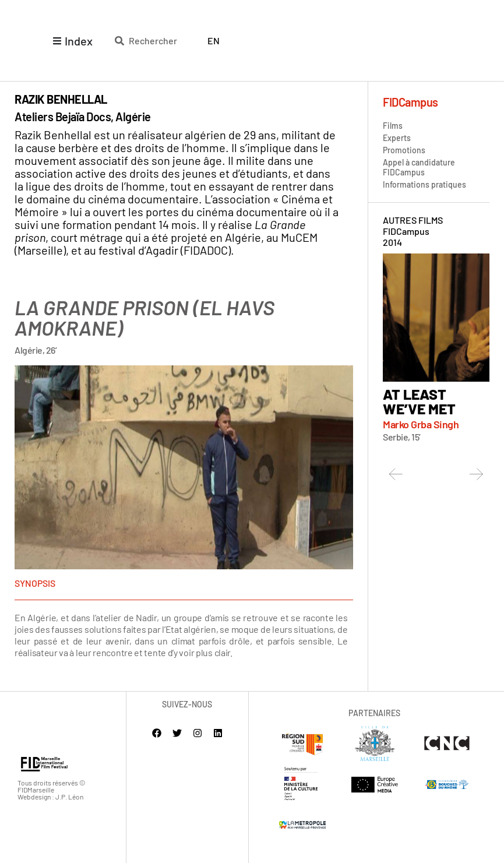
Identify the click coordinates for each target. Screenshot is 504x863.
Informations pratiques (424, 184)
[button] (396, 474)
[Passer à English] (214, 40)
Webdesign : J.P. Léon (50, 797)
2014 (392, 242)
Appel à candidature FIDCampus (419, 167)
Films (393, 126)
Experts (397, 138)
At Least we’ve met (419, 401)
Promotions (404, 150)
